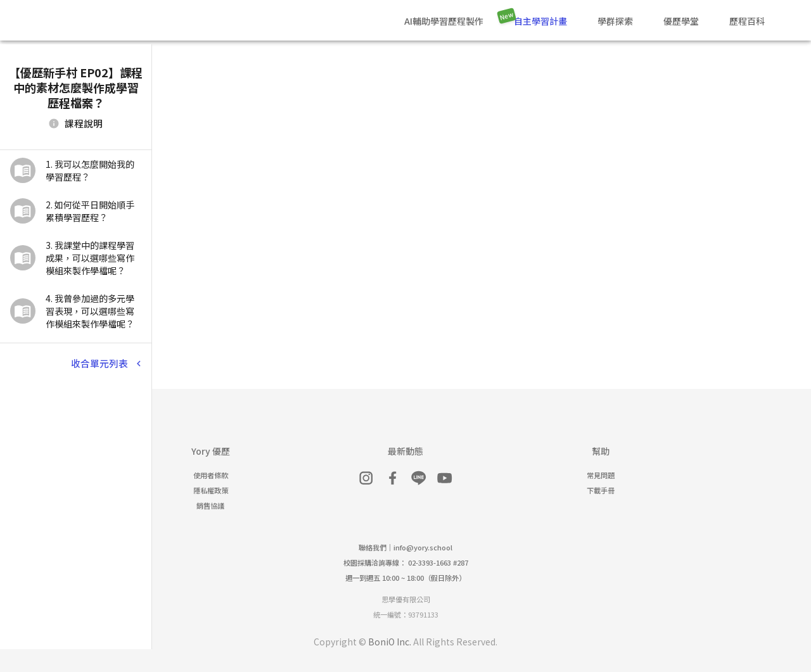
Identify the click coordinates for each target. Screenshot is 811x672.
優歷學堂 (681, 21)
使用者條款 (211, 475)
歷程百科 (747, 21)
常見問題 (601, 475)
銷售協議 (210, 505)
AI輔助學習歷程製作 (444, 21)
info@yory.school (423, 547)
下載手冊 (601, 490)
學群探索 (615, 21)
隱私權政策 (211, 490)
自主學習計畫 (540, 21)
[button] (76, 170)
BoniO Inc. (390, 642)
